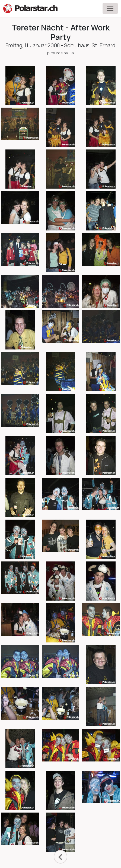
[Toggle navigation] (110, 8)
